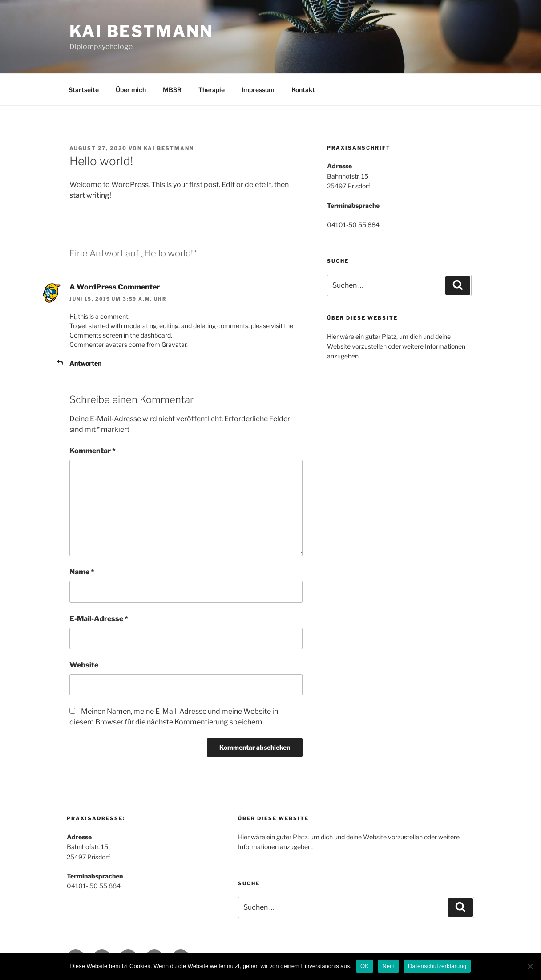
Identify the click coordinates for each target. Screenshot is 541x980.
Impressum (258, 90)
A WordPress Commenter (115, 287)
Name (82, 572)
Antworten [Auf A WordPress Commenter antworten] (85, 363)
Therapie (212, 90)
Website (84, 665)
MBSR (172, 90)
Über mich (131, 90)
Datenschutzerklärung (437, 966)
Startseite (84, 90)
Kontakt (303, 90)
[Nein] (530, 966)
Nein (388, 966)
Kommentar (93, 451)
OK (365, 966)
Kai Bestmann (141, 31)
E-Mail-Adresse (99, 619)
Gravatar (174, 344)
